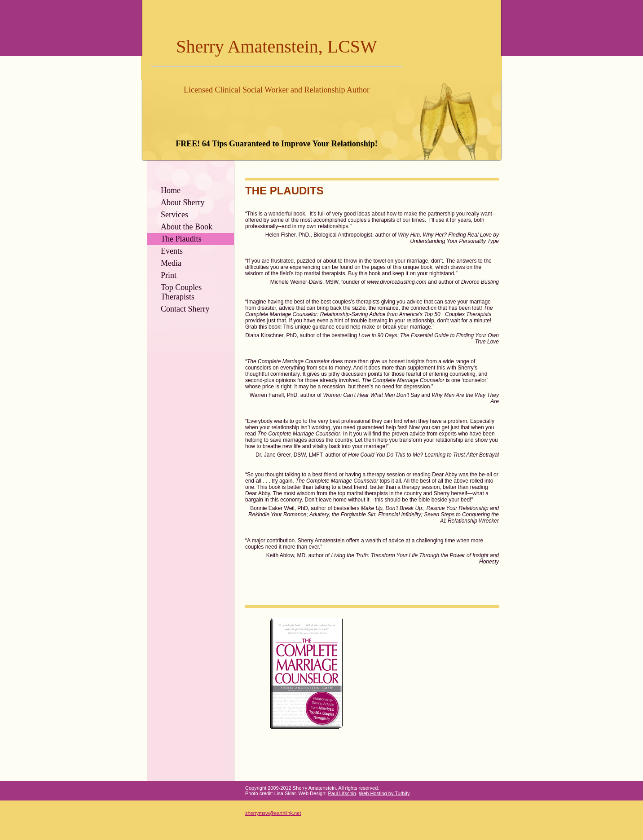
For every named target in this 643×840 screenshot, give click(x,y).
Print (169, 275)
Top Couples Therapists (181, 292)
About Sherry (183, 202)
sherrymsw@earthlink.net (273, 813)
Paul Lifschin (342, 793)
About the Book (187, 227)
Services (174, 215)
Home (171, 190)
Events (172, 251)
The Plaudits (181, 239)
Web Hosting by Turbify (384, 793)
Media (171, 263)
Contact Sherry (185, 309)
